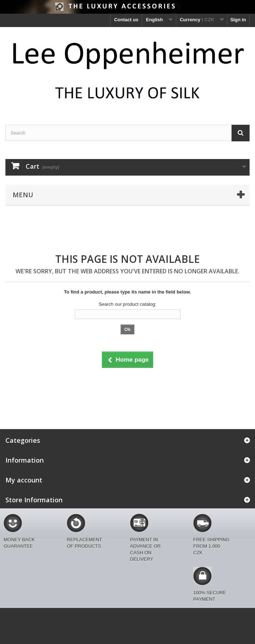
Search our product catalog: (127, 304)
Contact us (126, 20)
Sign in (238, 20)
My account (24, 480)
